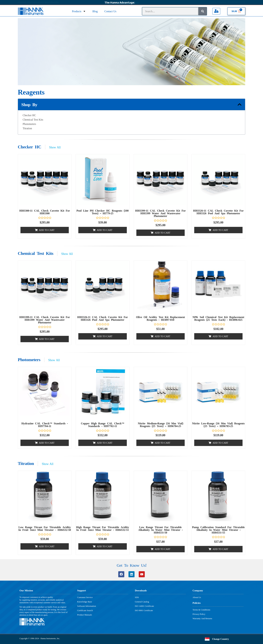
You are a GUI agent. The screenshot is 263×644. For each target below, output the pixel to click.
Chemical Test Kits (33, 120)
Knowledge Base (85, 602)
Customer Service (85, 597)
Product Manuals (85, 615)
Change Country (220, 639)
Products (79, 11)
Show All (55, 147)
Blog (95, 11)
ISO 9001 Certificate (144, 610)
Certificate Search (85, 610)
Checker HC (29, 115)
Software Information (87, 606)
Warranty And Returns (202, 618)
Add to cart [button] (47, 230)
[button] (240, 104)
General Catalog (142, 602)
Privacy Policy (199, 614)
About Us (197, 597)
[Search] (203, 11)
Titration (27, 128)
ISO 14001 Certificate (144, 606)
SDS (137, 597)
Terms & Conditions (201, 610)
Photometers (29, 124)
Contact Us (110, 11)
